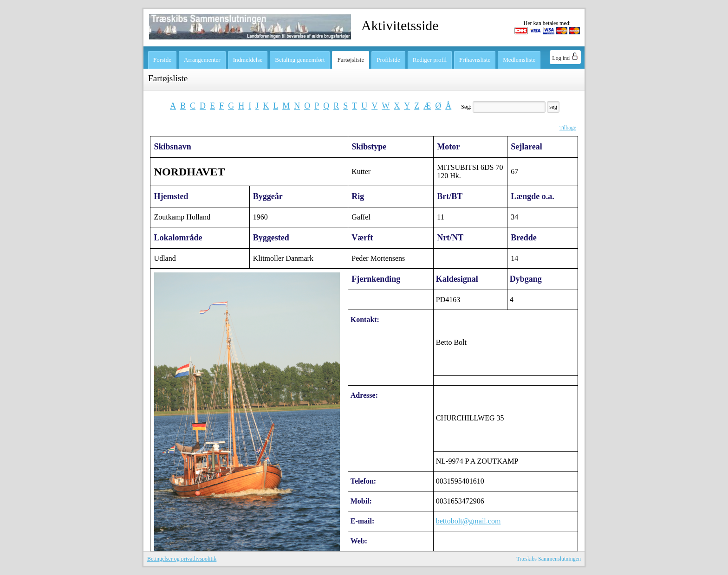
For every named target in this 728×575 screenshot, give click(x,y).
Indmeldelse (248, 60)
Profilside (388, 60)
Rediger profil (430, 60)
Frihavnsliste (475, 60)
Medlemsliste (519, 60)
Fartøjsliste (351, 60)
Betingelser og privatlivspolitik (182, 559)
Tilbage (568, 128)
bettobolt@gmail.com (468, 521)
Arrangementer (202, 60)
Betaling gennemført (300, 60)
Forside (162, 60)
